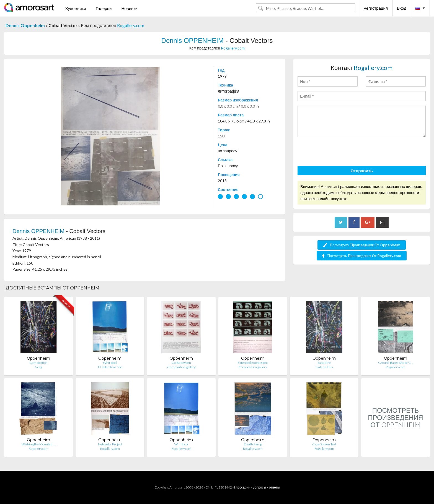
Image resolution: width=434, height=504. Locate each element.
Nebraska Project (110, 444)
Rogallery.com (131, 25)
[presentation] (340, 152)
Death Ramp (253, 444)
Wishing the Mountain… (39, 444)
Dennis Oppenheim (25, 25)
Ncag (38, 367)
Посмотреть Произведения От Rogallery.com (362, 256)
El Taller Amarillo (110, 367)
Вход (402, 8)
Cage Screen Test (324, 444)
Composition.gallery (181, 367)
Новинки (129, 8)
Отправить (362, 171)
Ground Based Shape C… (396, 363)
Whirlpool (110, 363)
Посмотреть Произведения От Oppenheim (362, 245)
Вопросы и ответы (266, 487)
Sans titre (324, 363)
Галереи (104, 8)
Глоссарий (242, 487)
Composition (38, 363)
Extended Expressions (253, 363)
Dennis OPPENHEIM (193, 41)
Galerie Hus (324, 367)
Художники (75, 8)
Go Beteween (181, 363)
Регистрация (376, 8)
